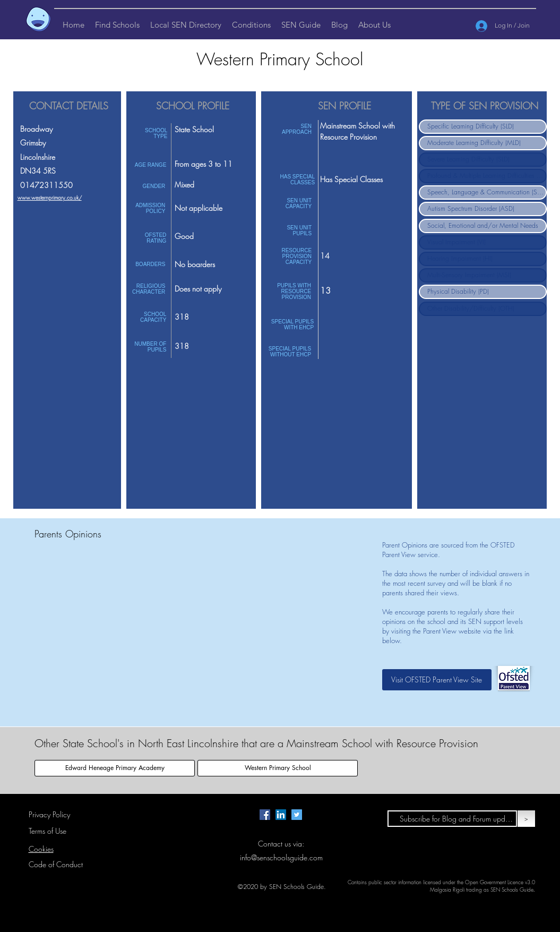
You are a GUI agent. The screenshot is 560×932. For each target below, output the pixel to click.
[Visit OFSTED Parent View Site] (437, 680)
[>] (526, 819)
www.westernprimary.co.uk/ (50, 198)
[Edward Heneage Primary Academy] (115, 768)
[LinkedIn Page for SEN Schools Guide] (281, 815)
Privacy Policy (49, 814)
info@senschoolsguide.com (281, 857)
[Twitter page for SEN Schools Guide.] (297, 815)
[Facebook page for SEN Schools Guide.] (265, 815)
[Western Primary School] (278, 768)
